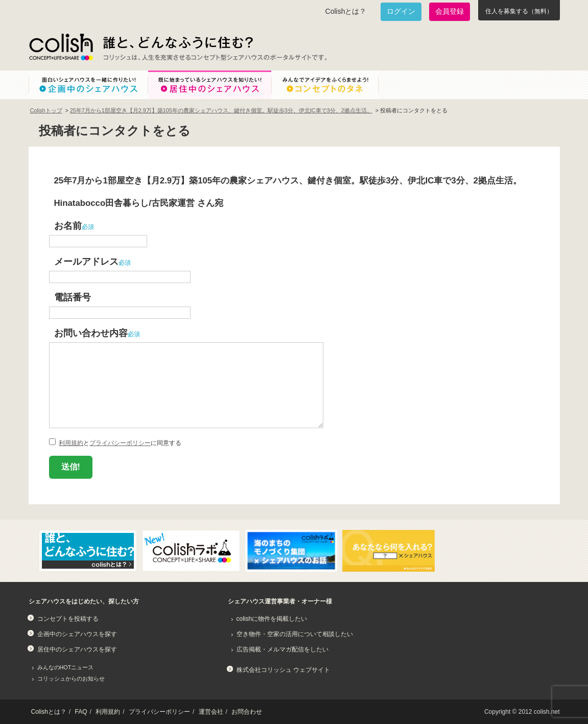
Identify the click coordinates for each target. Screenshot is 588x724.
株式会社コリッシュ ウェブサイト (283, 670)
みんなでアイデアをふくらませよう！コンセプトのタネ (333, 85)
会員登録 (450, 11)
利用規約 (71, 443)
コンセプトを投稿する (68, 619)
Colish (61, 47)
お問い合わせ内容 (91, 333)
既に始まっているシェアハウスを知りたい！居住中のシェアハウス (209, 85)
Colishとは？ (346, 11)
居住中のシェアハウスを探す (77, 649)
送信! (71, 467)
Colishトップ (46, 110)
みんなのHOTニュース (66, 667)
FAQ (81, 712)
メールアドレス (86, 261)
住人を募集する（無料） (519, 11)
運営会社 (211, 712)
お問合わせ (247, 712)
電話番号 (73, 297)
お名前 (68, 226)
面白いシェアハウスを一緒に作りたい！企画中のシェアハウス (88, 85)
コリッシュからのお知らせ (71, 679)
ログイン (401, 11)
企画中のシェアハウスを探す (77, 634)
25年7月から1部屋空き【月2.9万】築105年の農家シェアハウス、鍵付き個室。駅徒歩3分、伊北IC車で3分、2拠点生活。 (221, 110)
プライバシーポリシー (120, 443)
